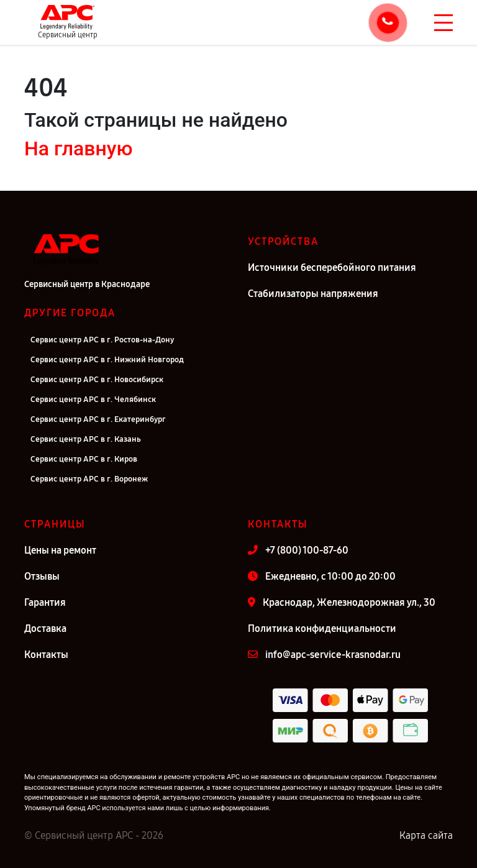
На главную (78, 148)
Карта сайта (426, 835)
